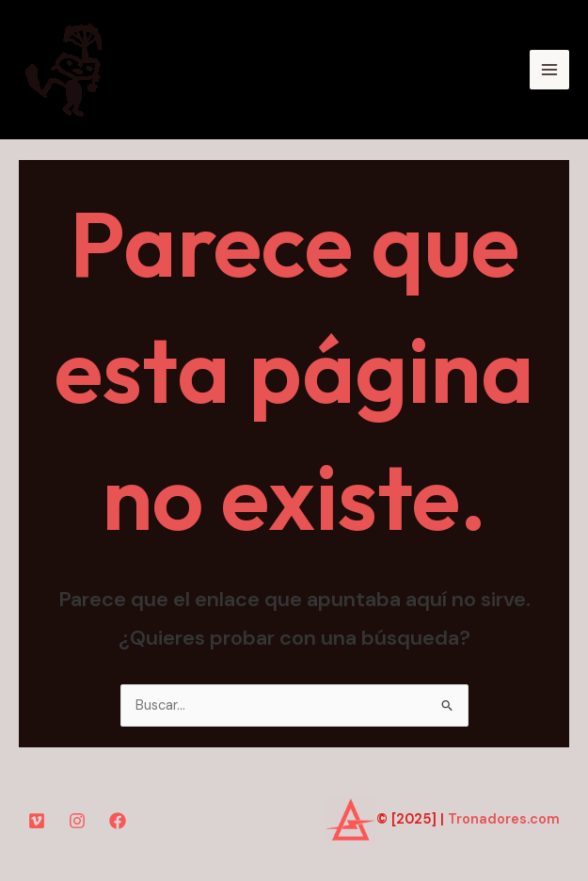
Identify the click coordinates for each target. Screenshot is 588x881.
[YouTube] (37, 821)
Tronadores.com (504, 819)
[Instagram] (77, 821)
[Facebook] (118, 821)
